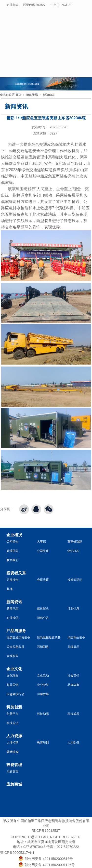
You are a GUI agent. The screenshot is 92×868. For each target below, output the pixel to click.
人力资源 (14, 736)
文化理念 (13, 676)
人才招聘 (13, 743)
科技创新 (14, 707)
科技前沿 (13, 723)
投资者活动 (75, 580)
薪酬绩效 (13, 752)
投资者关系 (16, 573)
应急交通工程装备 (18, 637)
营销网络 (43, 647)
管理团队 (13, 551)
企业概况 (14, 535)
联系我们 (13, 560)
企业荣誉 (43, 685)
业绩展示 (73, 647)
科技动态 (43, 714)
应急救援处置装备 (49, 637)
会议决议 (43, 580)
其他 (10, 589)
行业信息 (73, 609)
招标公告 (43, 618)
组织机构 (73, 551)
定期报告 (13, 580)
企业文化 (14, 669)
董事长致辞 (75, 542)
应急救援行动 (15, 694)
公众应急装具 (15, 647)
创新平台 (13, 714)
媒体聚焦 (43, 609)
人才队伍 (73, 743)
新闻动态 (49, 95)
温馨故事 (43, 694)
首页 (18, 95)
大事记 (41, 542)
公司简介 (13, 542)
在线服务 (13, 656)
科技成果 (73, 714)
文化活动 (43, 676)
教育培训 (43, 743)
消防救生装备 (76, 637)
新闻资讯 (32, 95)
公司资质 (43, 551)
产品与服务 (16, 631)
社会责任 (73, 676)
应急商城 (14, 784)
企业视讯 (13, 618)
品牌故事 (73, 685)
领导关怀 (13, 685)
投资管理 (14, 765)
